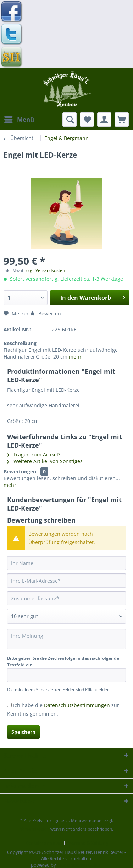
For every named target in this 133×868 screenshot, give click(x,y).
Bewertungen (20, 471)
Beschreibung (20, 343)
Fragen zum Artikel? (34, 455)
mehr (75, 357)
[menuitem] (19, 120)
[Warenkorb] (122, 120)
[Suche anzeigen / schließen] (70, 120)
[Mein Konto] (104, 120)
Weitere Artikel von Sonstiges (45, 461)
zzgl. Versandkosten (45, 270)
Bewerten (45, 313)
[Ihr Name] (66, 563)
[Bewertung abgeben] (66, 616)
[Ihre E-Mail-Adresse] (66, 581)
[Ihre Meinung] (66, 639)
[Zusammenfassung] (66, 598)
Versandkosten (35, 829)
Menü (19, 119)
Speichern (23, 732)
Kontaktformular (43, 843)
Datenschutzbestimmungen (77, 705)
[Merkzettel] (87, 120)
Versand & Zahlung (88, 843)
